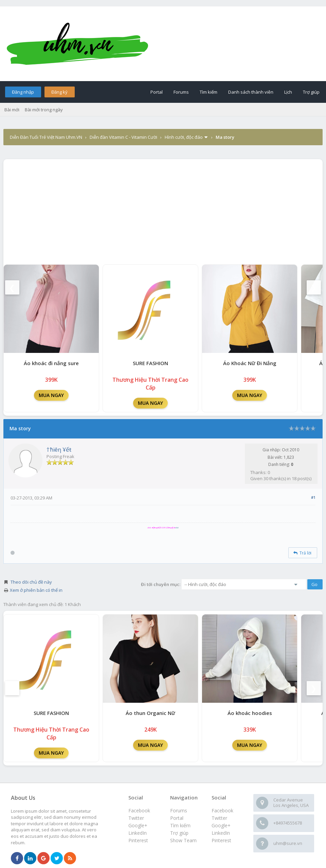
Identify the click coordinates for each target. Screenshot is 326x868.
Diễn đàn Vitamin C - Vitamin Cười (123, 137)
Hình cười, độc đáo (184, 137)
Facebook (222, 810)
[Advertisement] (163, 210)
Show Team (183, 840)
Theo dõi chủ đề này (31, 582)
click (177, 528)
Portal (157, 92)
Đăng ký (59, 92)
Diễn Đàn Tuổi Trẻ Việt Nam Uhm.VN (46, 137)
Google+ (221, 825)
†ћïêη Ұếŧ (59, 449)
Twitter (219, 818)
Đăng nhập (23, 92)
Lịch (288, 92)
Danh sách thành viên (251, 92)
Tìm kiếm (209, 92)
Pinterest (221, 840)
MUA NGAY (51, 395)
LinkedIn (221, 833)
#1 (313, 497)
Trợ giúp (311, 92)
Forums (181, 92)
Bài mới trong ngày (44, 110)
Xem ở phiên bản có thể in (36, 590)
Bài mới (12, 110)
